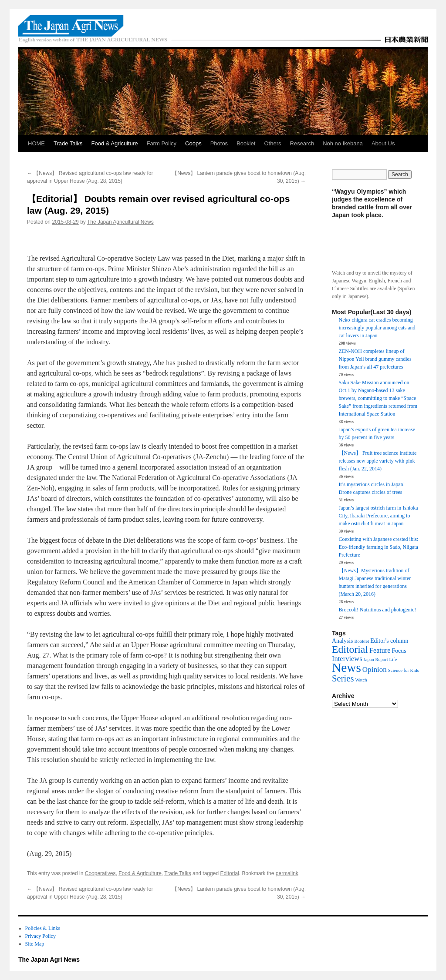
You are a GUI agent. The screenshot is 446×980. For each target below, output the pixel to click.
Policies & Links (43, 928)
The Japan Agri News (49, 960)
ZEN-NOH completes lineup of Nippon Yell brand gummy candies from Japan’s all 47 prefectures (375, 359)
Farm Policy (161, 143)
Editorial (229, 873)
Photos (219, 143)
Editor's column (389, 641)
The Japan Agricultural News (120, 222)
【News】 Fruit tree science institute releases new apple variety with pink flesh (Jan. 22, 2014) (378, 461)
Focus (399, 651)
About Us (383, 143)
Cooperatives (100, 873)
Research (302, 143)
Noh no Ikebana (343, 143)
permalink (287, 873)
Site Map (35, 944)
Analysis (342, 641)
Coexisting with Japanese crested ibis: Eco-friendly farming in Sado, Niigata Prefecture (379, 547)
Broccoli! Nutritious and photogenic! (378, 610)
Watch (361, 680)
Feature (380, 651)
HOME (36, 143)
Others (273, 143)
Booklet (246, 143)
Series (343, 678)
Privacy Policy (41, 936)
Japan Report (376, 659)
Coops (193, 143)
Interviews (347, 659)
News (346, 668)
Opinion (375, 670)
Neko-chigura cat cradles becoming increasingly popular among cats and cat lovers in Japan (377, 328)
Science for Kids (404, 670)
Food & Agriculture (114, 143)
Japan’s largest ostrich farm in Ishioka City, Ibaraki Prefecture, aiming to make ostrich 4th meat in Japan (378, 516)
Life (393, 659)
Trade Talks (68, 143)
